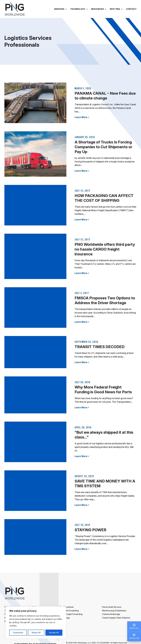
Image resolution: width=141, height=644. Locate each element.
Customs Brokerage (111, 614)
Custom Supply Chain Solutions (116, 618)
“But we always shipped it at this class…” (104, 435)
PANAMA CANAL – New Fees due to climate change (105, 96)
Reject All (36, 633)
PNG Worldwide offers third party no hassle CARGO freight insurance (105, 249)
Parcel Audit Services (112, 607)
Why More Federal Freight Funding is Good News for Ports (103, 390)
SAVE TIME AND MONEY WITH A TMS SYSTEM (105, 483)
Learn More (82, 117)
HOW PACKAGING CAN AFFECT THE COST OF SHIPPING (104, 198)
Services (59, 9)
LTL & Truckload (66, 607)
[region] (36, 622)
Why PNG (115, 9)
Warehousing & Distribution (114, 611)
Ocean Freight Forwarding (71, 614)
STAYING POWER (90, 530)
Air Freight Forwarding (69, 611)
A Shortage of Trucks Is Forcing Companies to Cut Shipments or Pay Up (103, 147)
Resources (97, 9)
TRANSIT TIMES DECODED (100, 347)
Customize (18, 633)
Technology (78, 9)
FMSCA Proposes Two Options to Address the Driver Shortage (105, 300)
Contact (131, 9)
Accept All (54, 633)
